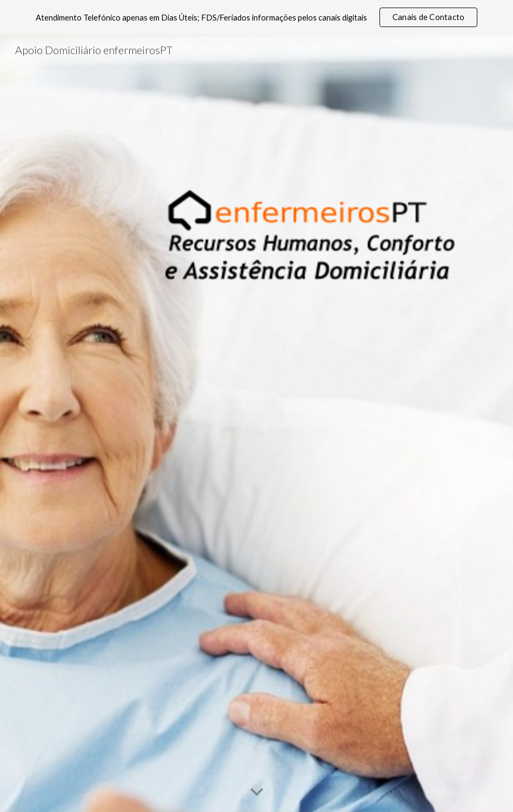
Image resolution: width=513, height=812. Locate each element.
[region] (256, 17)
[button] (257, 793)
